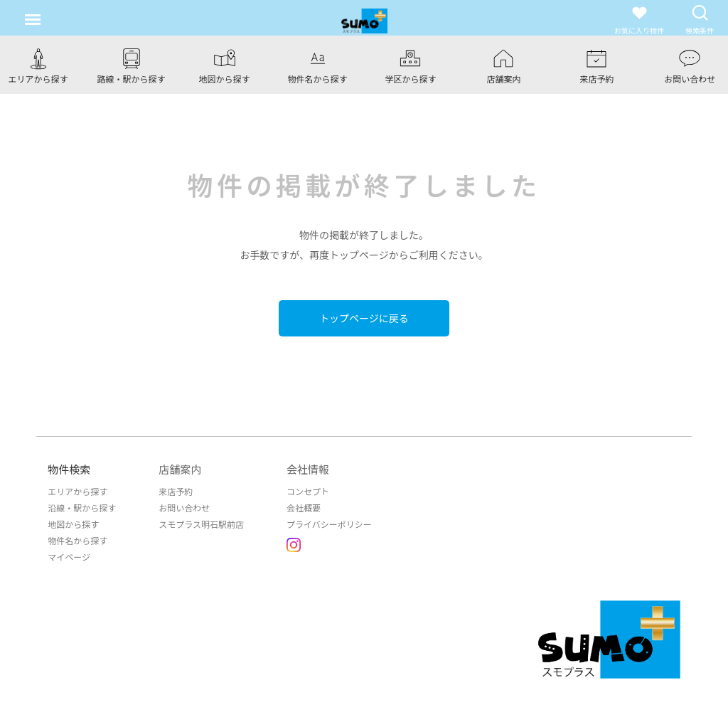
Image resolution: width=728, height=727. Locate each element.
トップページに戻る (364, 318)
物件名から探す (77, 540)
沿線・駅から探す (82, 508)
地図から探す (73, 524)
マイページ (69, 557)
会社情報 (308, 469)
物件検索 (69, 469)
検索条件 (700, 20)
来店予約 (176, 491)
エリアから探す (77, 491)
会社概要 (304, 508)
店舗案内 (180, 469)
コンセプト (308, 491)
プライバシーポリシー (329, 524)
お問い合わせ (184, 508)
